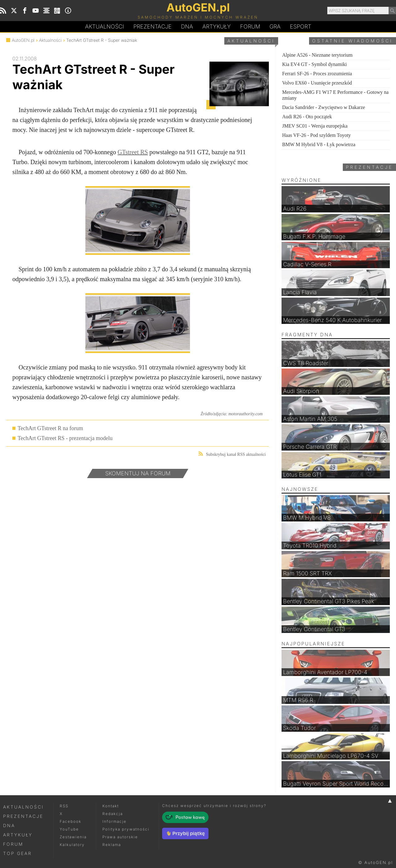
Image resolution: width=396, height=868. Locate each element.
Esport (301, 26)
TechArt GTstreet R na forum (50, 428)
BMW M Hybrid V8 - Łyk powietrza (319, 144)
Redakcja (113, 814)
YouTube (69, 829)
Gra (275, 26)
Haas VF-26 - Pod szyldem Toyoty (316, 135)
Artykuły (217, 26)
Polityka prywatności (126, 829)
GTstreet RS (133, 152)
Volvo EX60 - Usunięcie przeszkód (317, 83)
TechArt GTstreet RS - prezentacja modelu (65, 438)
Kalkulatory (72, 845)
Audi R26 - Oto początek (307, 117)
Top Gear (17, 853)
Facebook (71, 821)
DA (187, 27)
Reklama (112, 845)
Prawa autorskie (120, 837)
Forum (250, 26)
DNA (9, 825)
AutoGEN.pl (23, 40)
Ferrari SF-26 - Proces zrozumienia (317, 74)
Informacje (114, 821)
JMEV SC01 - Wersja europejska (315, 126)
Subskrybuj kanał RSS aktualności (232, 454)
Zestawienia (73, 837)
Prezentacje (153, 26)
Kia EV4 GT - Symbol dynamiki (314, 64)
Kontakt (111, 806)
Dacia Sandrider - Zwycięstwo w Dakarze (324, 107)
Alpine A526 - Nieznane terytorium (317, 55)
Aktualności (105, 26)
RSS (64, 806)
